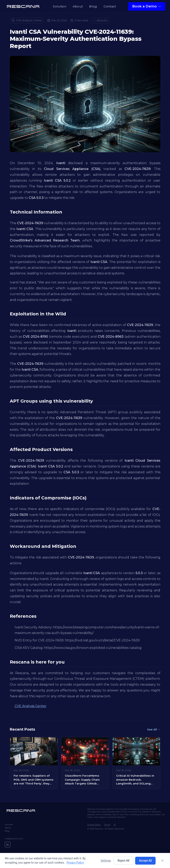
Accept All (145, 861)
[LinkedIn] (8, 844)
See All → (154, 729)
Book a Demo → (147, 6)
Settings (106, 861)
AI (115, 825)
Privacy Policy (94, 825)
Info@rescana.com (14, 839)
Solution (59, 6)
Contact (110, 6)
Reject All (123, 861)
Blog (93, 6)
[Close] (162, 861)
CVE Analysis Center (27, 20)
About (78, 6)
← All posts (100, 20)
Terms (107, 825)
